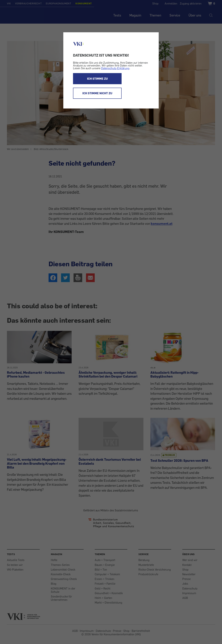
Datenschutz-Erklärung (115, 68)
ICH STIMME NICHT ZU (97, 93)
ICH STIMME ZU (97, 79)
